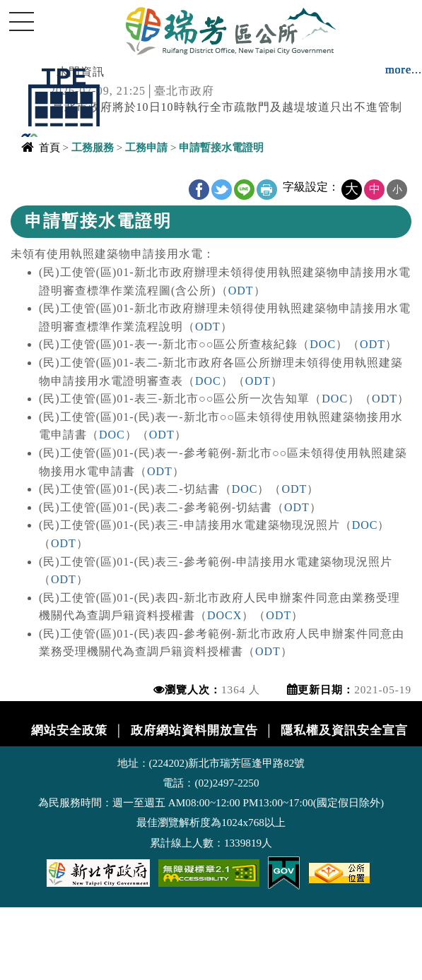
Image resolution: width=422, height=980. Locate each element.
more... (404, 70)
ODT (241, 291)
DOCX (224, 615)
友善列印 (267, 190)
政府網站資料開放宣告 (194, 730)
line (244, 190)
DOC (323, 344)
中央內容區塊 (47, 181)
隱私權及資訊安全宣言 (344, 730)
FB (199, 190)
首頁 (49, 147)
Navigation (21, 21)
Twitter (222, 190)
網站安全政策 (69, 730)
